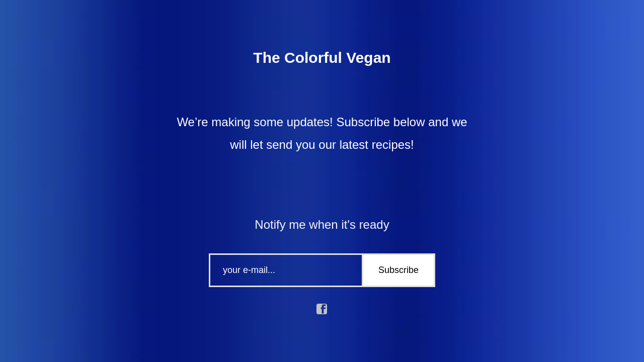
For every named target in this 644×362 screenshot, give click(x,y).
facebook (322, 309)
